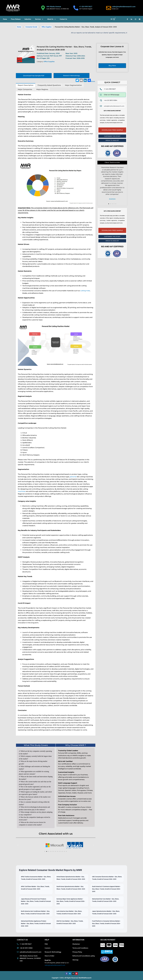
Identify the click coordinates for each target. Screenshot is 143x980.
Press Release (16, 19)
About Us (52, 19)
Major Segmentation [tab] (73, 85)
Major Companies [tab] (25, 89)
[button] (31, 49)
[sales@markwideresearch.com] (109, 8)
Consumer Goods (31, 27)
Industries (28, 19)
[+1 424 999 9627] (76, 8)
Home (5, 19)
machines (22, 491)
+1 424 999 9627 (86, 7)
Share (91, 81)
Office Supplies (47, 27)
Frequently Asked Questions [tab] (49, 85)
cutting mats (85, 291)
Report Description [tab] (26, 85)
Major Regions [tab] (42, 89)
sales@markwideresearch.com (124, 7)
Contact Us (63, 19)
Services (39, 19)
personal (73, 477)
